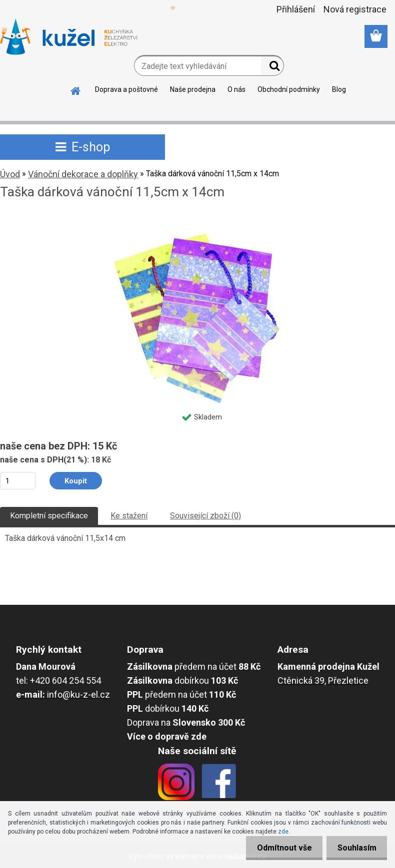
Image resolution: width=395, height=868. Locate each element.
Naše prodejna (193, 89)
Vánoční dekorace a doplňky (83, 174)
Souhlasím (355, 848)
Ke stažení (129, 516)
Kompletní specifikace (49, 516)
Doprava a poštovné (126, 89)
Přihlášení (296, 9)
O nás (236, 89)
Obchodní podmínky (289, 89)
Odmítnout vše (279, 848)
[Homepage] (76, 89)
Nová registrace (355, 9)
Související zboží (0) (205, 516)
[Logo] (69, 37)
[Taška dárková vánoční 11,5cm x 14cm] (198, 219)
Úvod (10, 174)
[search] (272, 68)
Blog (339, 89)
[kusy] (18, 481)
